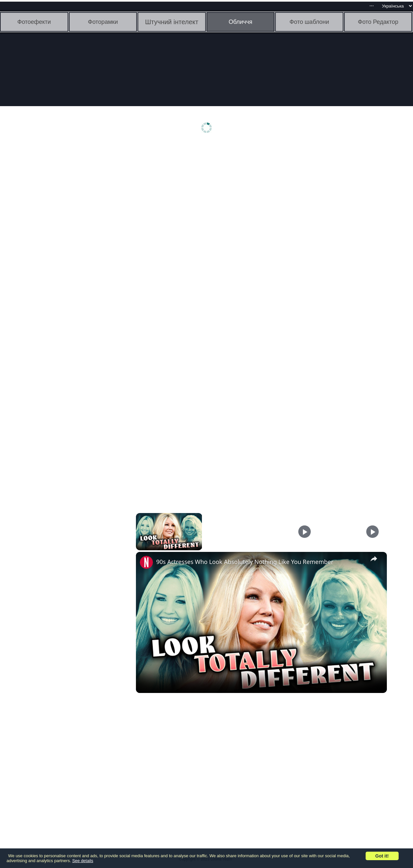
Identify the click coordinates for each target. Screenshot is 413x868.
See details (83, 861)
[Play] (305, 532)
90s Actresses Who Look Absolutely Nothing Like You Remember (245, 562)
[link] (146, 562)
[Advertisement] (51, 247)
